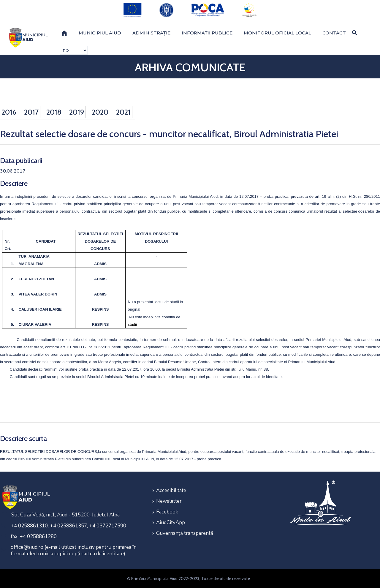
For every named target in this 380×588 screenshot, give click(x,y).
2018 (54, 112)
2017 (31, 112)
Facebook (167, 512)
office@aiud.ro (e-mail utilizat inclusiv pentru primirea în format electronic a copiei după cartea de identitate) (74, 550)
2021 (123, 112)
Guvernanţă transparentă (185, 533)
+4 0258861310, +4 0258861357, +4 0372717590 (68, 526)
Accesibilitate (171, 490)
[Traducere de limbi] (74, 50)
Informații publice (207, 33)
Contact (334, 33)
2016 (9, 112)
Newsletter (169, 501)
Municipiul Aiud (100, 33)
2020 (100, 112)
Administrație (151, 33)
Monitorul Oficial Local (277, 33)
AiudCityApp (171, 523)
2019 (77, 112)
